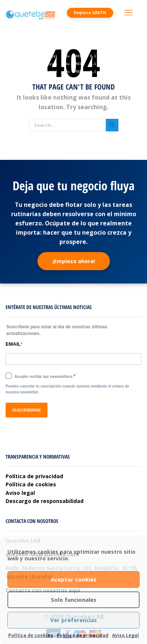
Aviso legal (20, 493)
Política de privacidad (83, 635)
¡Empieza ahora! (74, 261)
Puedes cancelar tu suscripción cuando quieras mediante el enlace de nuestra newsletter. (67, 389)
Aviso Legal (125, 635)
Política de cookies (31, 635)
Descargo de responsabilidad (45, 501)
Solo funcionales (74, 600)
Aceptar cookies (74, 579)
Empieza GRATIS (90, 13)
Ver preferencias (73, 620)
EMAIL (13, 344)
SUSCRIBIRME (27, 410)
